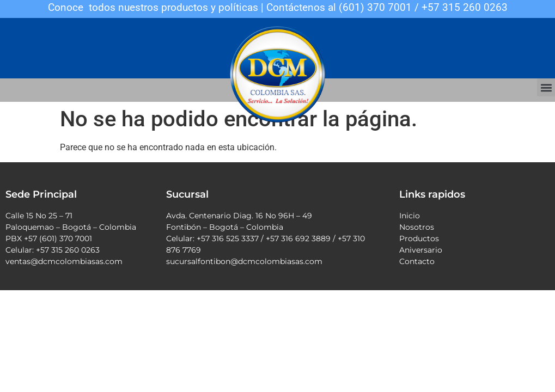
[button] (546, 87)
